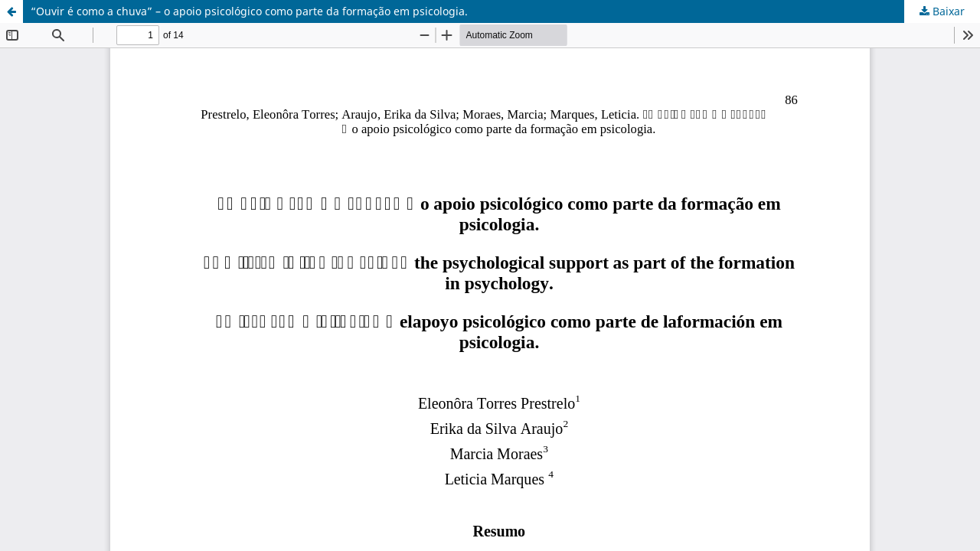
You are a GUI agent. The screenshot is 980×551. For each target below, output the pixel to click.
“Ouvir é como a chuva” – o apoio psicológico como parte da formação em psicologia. (249, 11)
